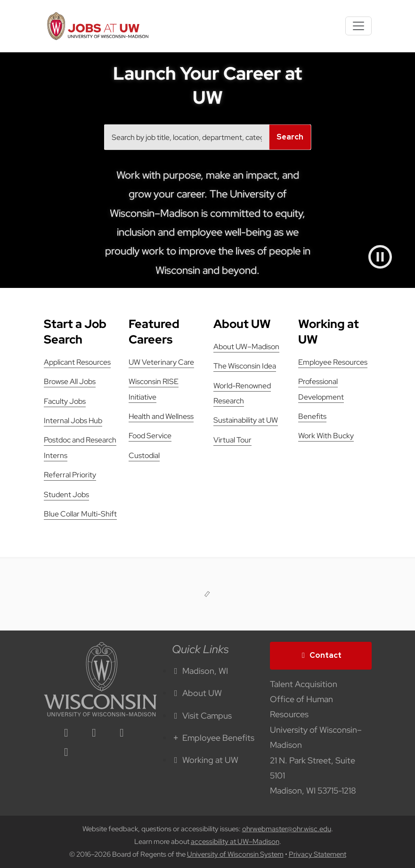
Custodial (144, 455)
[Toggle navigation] (358, 26)
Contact (321, 655)
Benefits (312, 416)
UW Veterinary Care (161, 362)
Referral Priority (70, 475)
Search (290, 137)
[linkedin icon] (66, 733)
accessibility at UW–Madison (235, 842)
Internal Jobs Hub (73, 421)
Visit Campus (202, 716)
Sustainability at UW (246, 420)
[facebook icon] (94, 733)
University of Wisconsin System (235, 854)
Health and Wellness (161, 416)
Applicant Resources (77, 362)
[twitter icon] (122, 733)
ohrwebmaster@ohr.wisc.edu (287, 829)
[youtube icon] (66, 753)
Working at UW (205, 760)
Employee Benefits (213, 738)
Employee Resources (333, 362)
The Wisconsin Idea (245, 366)
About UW (197, 693)
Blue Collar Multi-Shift (80, 514)
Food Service (150, 436)
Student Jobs (66, 495)
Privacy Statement (317, 854)
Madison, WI (200, 671)
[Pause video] (380, 257)
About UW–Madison (246, 347)
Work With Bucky (326, 436)
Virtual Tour (232, 440)
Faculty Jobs (65, 401)
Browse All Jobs (70, 381)
